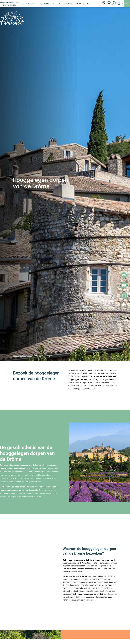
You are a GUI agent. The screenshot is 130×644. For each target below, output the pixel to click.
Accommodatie (49, 4)
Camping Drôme (19, 356)
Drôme (68, 4)
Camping (28, 4)
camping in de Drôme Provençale (102, 370)
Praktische (83, 4)
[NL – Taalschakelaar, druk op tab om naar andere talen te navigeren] (119, 4)
